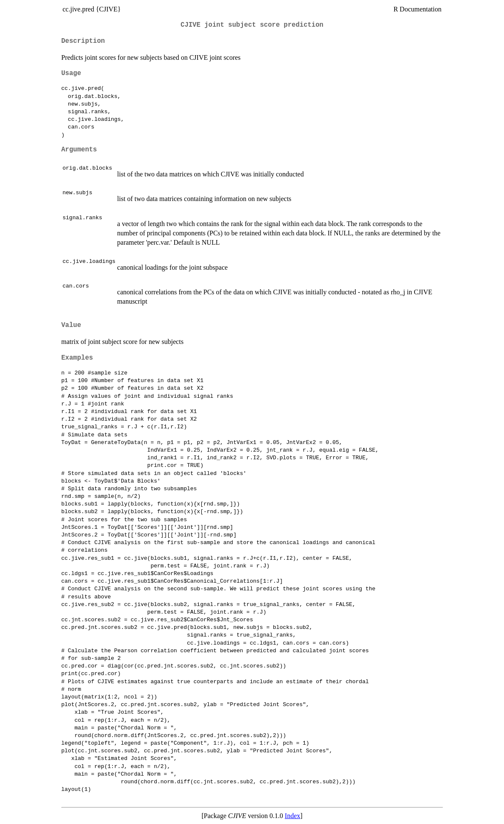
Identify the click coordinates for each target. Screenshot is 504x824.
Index (292, 816)
